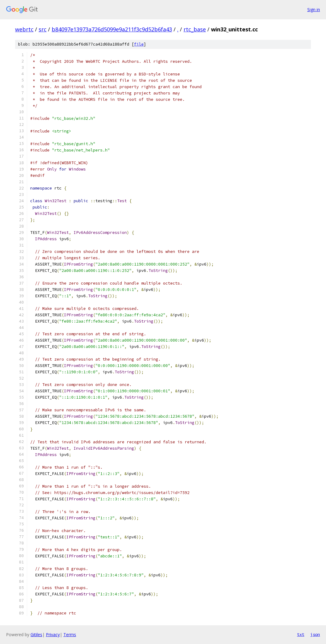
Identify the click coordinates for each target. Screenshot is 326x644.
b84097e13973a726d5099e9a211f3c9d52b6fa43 (112, 29)
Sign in (314, 10)
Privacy (53, 634)
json (315, 634)
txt (301, 634)
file (139, 44)
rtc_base (195, 29)
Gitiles (36, 634)
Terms (70, 634)
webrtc (24, 29)
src (43, 29)
